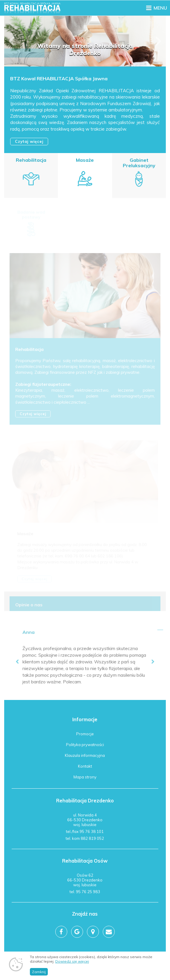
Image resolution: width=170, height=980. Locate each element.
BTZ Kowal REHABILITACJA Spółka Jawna (59, 79)
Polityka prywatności (85, 745)
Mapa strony (85, 777)
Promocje (85, 734)
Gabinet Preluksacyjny (139, 164)
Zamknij (39, 972)
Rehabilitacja (31, 160)
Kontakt (85, 766)
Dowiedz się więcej (72, 961)
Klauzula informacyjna (85, 755)
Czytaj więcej (30, 142)
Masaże (85, 161)
